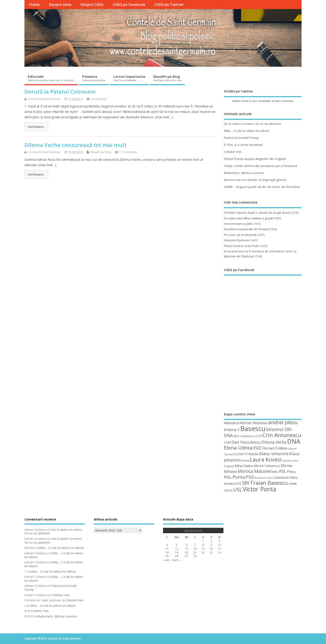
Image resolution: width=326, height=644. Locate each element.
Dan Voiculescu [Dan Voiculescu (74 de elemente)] (246, 442)
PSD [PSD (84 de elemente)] (250, 477)
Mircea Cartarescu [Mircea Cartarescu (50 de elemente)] (267, 466)
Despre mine (60, 5)
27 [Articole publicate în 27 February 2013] (187, 556)
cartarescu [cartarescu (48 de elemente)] (248, 436)
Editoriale (51, 78)
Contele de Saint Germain (44, 99)
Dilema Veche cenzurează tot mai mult (76, 145)
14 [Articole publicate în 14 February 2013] (195, 549)
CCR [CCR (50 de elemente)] (259, 436)
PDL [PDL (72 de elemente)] (283, 471)
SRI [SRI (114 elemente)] (246, 483)
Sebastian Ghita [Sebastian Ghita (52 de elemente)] (286, 477)
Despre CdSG (92, 5)
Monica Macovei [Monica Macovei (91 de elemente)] (255, 471)
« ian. (166, 560)
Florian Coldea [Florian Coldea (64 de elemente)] (274, 448)
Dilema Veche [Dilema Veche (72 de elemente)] (274, 442)
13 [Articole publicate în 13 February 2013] (187, 549)
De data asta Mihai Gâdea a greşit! (248, 218)
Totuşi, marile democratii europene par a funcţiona (260, 166)
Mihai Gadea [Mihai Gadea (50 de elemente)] (244, 466)
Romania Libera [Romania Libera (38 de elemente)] (264, 478)
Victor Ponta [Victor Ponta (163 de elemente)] (259, 489)
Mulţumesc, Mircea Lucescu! (244, 173)
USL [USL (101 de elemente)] (238, 489)
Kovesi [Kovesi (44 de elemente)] (245, 461)
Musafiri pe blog (167, 78)
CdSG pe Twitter (169, 5)
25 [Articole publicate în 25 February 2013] (167, 556)
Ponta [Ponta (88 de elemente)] (239, 477)
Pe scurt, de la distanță (240, 235)
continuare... (36, 127)
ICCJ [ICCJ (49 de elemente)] (235, 454)
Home (34, 5)
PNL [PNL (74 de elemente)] (228, 477)
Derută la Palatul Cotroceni (60, 91)
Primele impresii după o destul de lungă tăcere (257, 213)
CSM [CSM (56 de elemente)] (227, 442)
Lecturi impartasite (129, 78)
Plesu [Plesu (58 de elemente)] (291, 471)
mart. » (176, 560)
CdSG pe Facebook (129, 5)
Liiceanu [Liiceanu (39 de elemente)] (287, 461)
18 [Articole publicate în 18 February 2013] (167, 553)
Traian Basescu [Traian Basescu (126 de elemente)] (269, 483)
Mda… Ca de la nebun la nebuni (247, 131)
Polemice (94, 78)
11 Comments (128, 152)
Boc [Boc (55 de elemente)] (237, 436)
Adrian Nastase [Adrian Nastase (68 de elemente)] (253, 423)
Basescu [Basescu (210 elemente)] (253, 429)
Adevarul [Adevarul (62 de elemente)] (231, 423)
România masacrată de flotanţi (246, 229)
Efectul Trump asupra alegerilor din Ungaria (255, 159)
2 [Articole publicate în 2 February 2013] (211, 541)
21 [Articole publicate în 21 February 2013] (195, 553)
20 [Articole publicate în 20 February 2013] (187, 553)
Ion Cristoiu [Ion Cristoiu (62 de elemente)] (249, 454)
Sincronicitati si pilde (238, 224)
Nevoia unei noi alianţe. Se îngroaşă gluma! (255, 180)
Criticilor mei (233, 152)
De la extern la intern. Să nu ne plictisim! (252, 124)
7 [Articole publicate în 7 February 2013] (195, 545)
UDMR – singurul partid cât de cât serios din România (262, 187)
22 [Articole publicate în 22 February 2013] (203, 553)
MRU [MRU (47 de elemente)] (275, 472)
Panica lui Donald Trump (241, 138)
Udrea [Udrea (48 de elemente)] (228, 490)
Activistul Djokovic (237, 240)
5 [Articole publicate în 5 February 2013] (177, 545)
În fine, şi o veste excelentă (243, 145)
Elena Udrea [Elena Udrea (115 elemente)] (238, 448)
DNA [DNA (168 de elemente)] (294, 441)
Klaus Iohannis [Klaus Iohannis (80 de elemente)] (274, 454)
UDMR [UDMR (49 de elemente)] (293, 484)
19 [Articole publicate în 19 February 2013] (177, 553)
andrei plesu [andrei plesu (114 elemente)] (283, 422)
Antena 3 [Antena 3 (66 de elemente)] (232, 430)
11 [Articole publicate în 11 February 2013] (167, 549)
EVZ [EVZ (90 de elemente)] (257, 448)
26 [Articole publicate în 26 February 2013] (177, 556)
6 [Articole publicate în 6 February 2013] (187, 545)
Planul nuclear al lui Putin (242, 246)
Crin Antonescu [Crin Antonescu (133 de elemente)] (282, 435)
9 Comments (99, 99)
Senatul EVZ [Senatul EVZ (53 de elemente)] (233, 484)
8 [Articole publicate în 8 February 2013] (203, 545)
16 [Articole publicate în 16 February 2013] (211, 549)
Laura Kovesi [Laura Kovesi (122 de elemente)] (266, 459)
